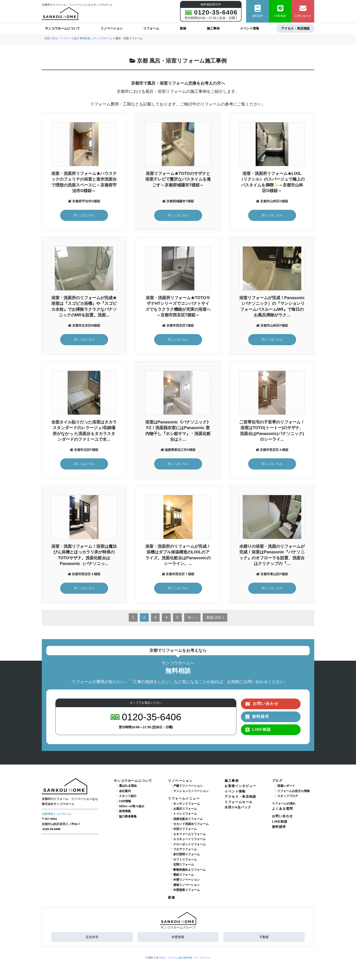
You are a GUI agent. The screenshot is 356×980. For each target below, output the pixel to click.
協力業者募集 (128, 816)
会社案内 (125, 791)
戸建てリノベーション (188, 786)
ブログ (277, 781)
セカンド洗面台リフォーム (191, 824)
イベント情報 (250, 28)
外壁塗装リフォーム (187, 890)
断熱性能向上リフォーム (189, 870)
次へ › (192, 617)
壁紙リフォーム (184, 875)
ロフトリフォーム (185, 860)
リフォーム (151, 28)
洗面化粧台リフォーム (188, 819)
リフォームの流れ (284, 804)
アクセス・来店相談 (295, 28)
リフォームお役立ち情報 (293, 791)
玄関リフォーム (184, 865)
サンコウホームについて (62, 28)
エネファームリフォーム (189, 834)
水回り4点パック (238, 807)
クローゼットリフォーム (189, 844)
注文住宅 (92, 937)
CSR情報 (125, 801)
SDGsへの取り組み (132, 806)
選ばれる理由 (128, 786)
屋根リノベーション (187, 885)
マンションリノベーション (191, 791)
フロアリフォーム (185, 849)
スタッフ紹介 (128, 796)
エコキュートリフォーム (189, 839)
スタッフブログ (288, 796)
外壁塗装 (178, 937)
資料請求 (257, 11)
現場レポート (286, 786)
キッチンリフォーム (187, 804)
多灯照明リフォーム (187, 854)
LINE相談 (280, 11)
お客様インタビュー (240, 786)
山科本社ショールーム (57, 814)
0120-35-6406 (52, 829)
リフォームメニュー (184, 798)
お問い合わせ (303, 11)
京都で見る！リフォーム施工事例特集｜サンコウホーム (182, 958)
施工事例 (213, 28)
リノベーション (112, 28)
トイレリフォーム (185, 814)
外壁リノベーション (187, 880)
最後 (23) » (215, 617)
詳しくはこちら (84, 215)
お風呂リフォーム (185, 809)
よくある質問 (282, 809)
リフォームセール (239, 802)
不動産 (264, 937)
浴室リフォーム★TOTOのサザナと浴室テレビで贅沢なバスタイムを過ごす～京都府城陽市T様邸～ (178, 179)
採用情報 (125, 811)
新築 (183, 28)
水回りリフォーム (185, 829)
